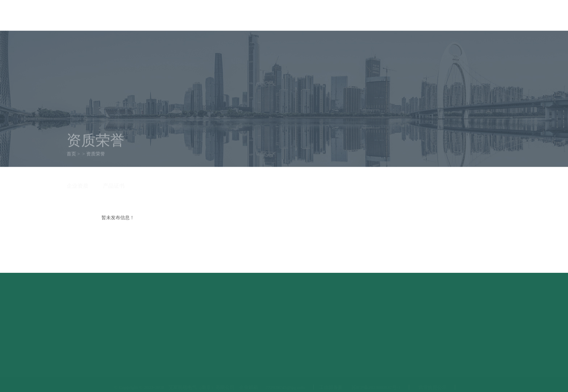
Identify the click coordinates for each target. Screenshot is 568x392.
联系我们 (492, 15)
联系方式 (435, 43)
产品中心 (182, 43)
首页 (86, 43)
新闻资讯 (233, 43)
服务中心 (385, 43)
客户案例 (334, 43)
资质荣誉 (283, 43)
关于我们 (131, 43)
